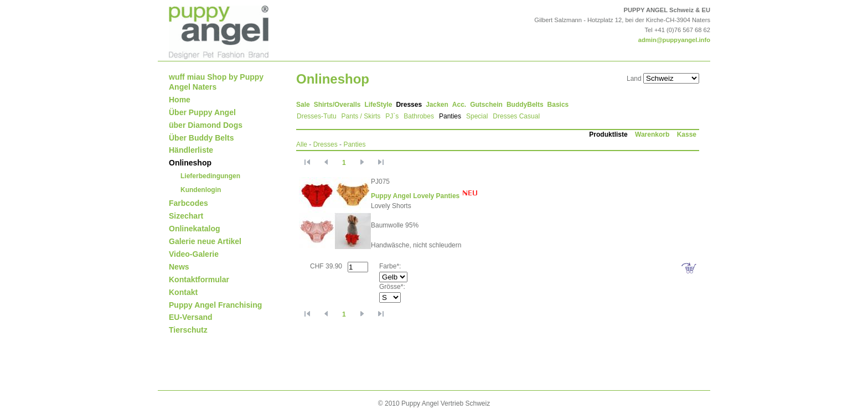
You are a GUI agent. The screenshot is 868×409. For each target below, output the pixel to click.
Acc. (459, 105)
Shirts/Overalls (337, 105)
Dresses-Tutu (317, 116)
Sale (303, 105)
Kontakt (183, 292)
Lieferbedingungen (210, 176)
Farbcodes (188, 203)
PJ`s (392, 116)
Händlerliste (191, 150)
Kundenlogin (201, 190)
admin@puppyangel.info (674, 40)
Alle (302, 144)
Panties (450, 116)
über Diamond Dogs (206, 125)
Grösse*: (392, 287)
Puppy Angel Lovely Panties (415, 196)
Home (180, 100)
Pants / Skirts (361, 116)
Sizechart (186, 216)
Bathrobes (419, 116)
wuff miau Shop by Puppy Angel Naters (216, 82)
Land (634, 79)
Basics (558, 105)
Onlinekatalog (195, 229)
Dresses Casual (516, 116)
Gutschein (486, 105)
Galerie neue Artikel (205, 241)
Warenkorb (652, 134)
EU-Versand (191, 317)
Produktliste (608, 134)
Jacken (437, 105)
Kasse (687, 134)
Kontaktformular (199, 279)
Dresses (409, 105)
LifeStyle (378, 105)
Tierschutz (188, 330)
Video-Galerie (194, 254)
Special (477, 116)
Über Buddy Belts (201, 138)
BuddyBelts (525, 105)
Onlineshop (190, 163)
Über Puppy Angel (202, 112)
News (179, 267)
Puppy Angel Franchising (215, 305)
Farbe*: (390, 266)
